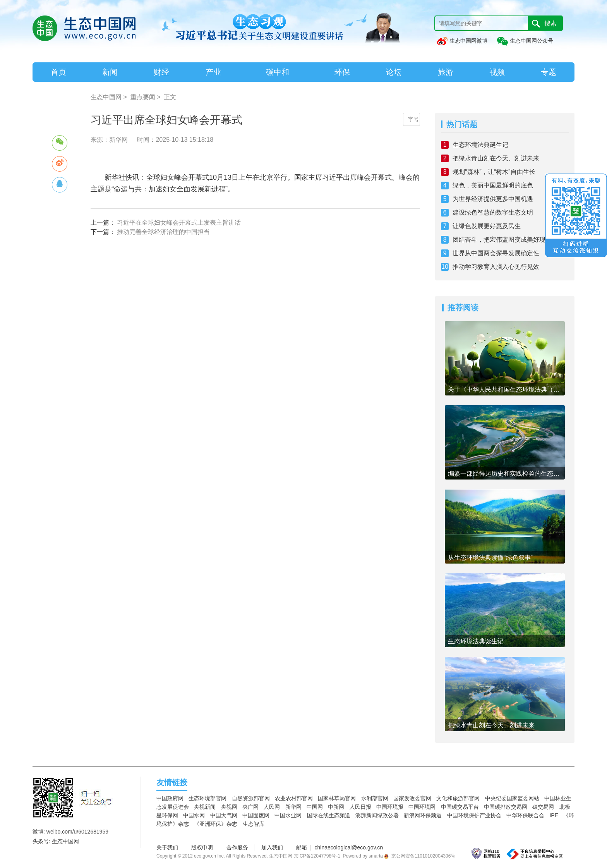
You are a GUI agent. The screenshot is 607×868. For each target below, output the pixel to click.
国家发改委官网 (412, 798)
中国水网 (194, 815)
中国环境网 (422, 807)
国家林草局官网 (337, 798)
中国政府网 (170, 798)
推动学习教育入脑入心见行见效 (496, 267)
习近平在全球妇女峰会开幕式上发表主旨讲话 (179, 223)
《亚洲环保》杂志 (216, 824)
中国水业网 (288, 815)
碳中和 (278, 72)
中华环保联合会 (525, 815)
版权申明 (202, 847)
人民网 (272, 807)
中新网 (336, 807)
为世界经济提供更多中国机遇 (493, 199)
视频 (497, 72)
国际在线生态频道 (329, 815)
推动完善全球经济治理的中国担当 (163, 232)
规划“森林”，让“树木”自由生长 (494, 172)
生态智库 (254, 824)
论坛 (394, 72)
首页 (58, 72)
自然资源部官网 (251, 798)
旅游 (446, 72)
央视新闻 (205, 807)
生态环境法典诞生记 (480, 145)
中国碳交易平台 (460, 807)
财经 (161, 72)
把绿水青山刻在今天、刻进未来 (496, 158)
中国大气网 (224, 815)
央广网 (250, 807)
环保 (342, 72)
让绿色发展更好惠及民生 (487, 226)
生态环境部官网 (207, 798)
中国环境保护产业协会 (474, 815)
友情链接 (172, 782)
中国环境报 (390, 807)
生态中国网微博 (462, 41)
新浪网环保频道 (423, 815)
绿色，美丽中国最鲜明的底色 (493, 185)
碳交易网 (543, 807)
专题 (549, 72)
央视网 (229, 807)
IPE (554, 815)
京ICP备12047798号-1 (317, 856)
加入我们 (272, 847)
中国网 (315, 807)
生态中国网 (106, 97)
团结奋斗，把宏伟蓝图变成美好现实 (502, 240)
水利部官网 (375, 798)
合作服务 (237, 847)
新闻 (110, 72)
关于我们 (167, 847)
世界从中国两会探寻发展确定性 (496, 253)
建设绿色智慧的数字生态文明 (493, 212)
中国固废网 (256, 815)
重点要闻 (143, 97)
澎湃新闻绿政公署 (377, 815)
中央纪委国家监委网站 (512, 798)
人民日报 (360, 807)
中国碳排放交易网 (506, 807)
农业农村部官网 (294, 798)
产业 (213, 72)
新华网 (293, 807)
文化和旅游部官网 (458, 798)
